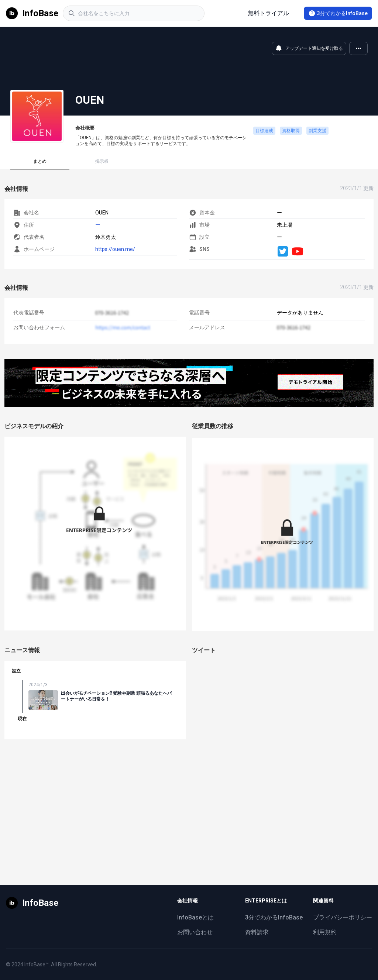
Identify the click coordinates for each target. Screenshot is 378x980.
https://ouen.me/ (115, 249)
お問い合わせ (195, 932)
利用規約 (325, 932)
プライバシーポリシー (343, 917)
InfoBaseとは (195, 917)
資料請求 (257, 932)
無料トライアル (268, 13)
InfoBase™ (37, 964)
